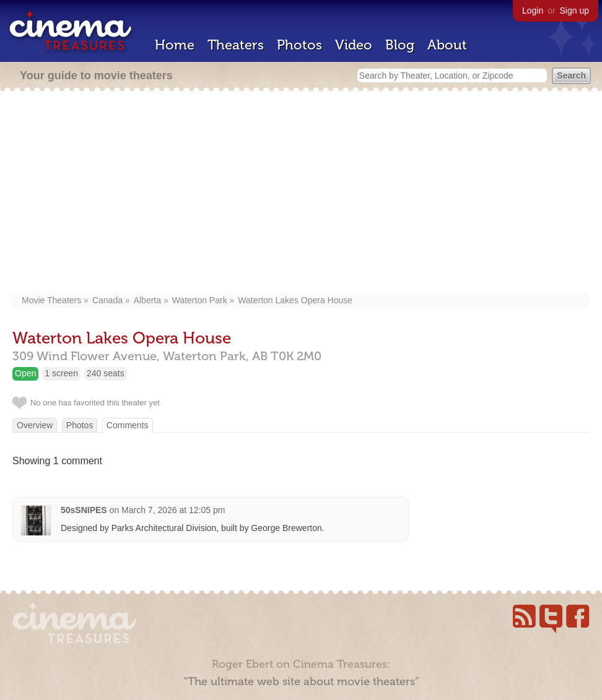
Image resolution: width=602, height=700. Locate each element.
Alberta (147, 300)
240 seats (106, 373)
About (447, 45)
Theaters (236, 45)
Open (25, 373)
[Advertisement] (301, 193)
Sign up (574, 11)
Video (354, 45)
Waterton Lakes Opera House (295, 300)
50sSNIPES (84, 510)
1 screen (61, 373)
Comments (128, 425)
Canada (107, 300)
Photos (299, 45)
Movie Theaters (51, 300)
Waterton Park (200, 300)
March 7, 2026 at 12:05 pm (173, 510)
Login (533, 11)
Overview (35, 425)
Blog (400, 45)
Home (175, 45)
